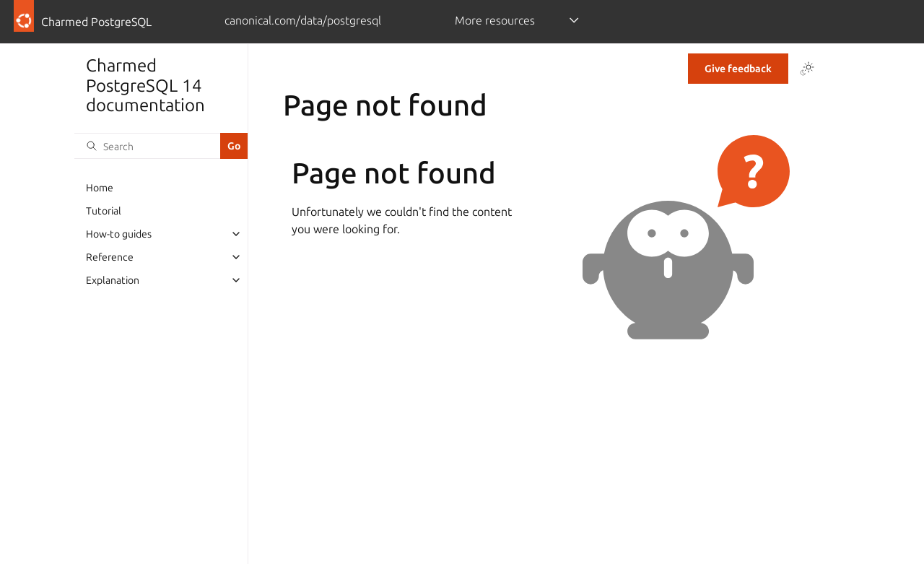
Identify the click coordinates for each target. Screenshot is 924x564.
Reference (110, 257)
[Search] (147, 146)
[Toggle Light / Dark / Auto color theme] (807, 69)
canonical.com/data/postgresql (303, 20)
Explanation (113, 280)
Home (100, 188)
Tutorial (104, 211)
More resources (495, 20)
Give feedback (738, 69)
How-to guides (119, 234)
